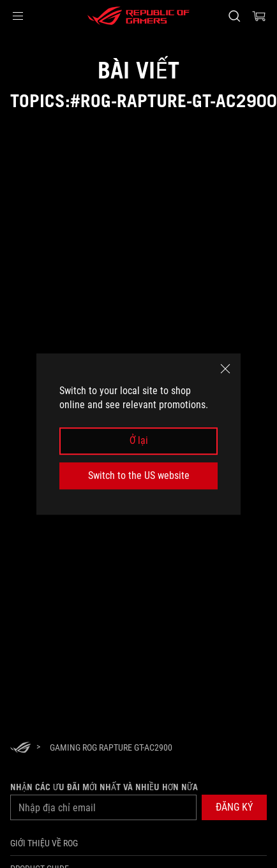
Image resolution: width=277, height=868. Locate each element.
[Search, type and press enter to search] (234, 16)
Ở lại (139, 441)
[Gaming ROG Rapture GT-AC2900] (111, 747)
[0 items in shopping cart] (259, 16)
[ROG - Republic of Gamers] (138, 16)
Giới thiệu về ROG (44, 843)
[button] (18, 16)
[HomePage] (20, 748)
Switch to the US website (139, 475)
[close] (225, 369)
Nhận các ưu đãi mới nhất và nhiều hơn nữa (104, 787)
